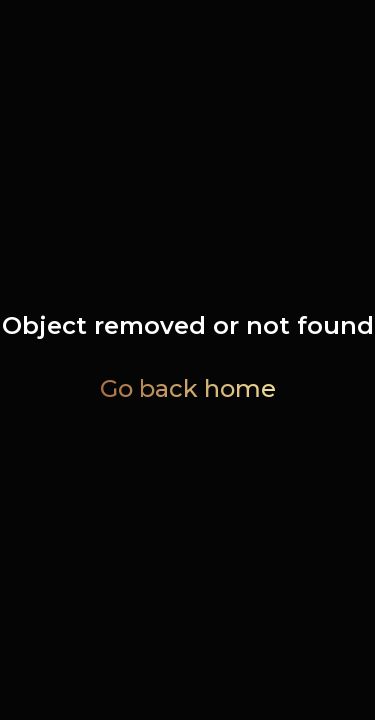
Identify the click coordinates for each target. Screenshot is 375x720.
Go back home (188, 388)
